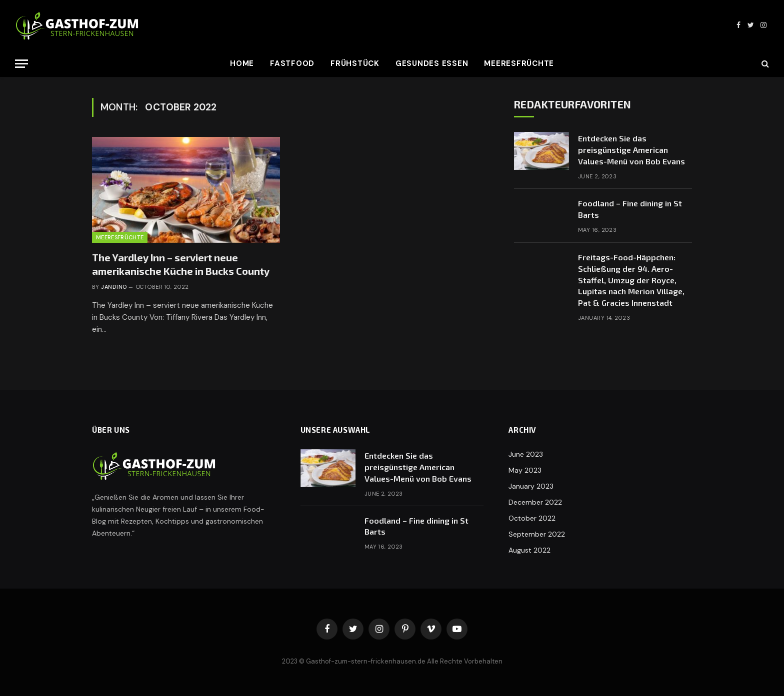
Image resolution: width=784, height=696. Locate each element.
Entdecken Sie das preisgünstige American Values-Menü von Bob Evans (631, 150)
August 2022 (529, 550)
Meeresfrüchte (519, 63)
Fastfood (292, 63)
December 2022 (535, 502)
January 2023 (531, 486)
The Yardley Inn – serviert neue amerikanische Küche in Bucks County (181, 264)
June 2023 (526, 454)
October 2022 (532, 518)
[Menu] (21, 64)
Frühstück (355, 63)
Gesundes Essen (432, 63)
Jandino (114, 287)
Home (242, 63)
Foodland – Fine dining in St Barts (630, 209)
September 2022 (537, 534)
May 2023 (525, 470)
